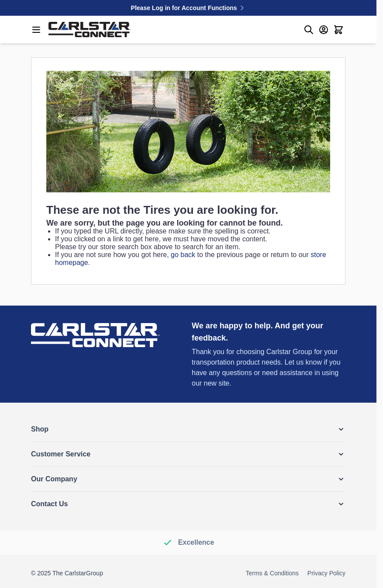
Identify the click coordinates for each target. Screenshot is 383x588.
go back (183, 255)
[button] (188, 429)
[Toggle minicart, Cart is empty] (338, 30)
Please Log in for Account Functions (188, 8)
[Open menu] (36, 30)
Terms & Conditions (272, 573)
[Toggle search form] (309, 30)
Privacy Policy (326, 573)
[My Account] (324, 30)
